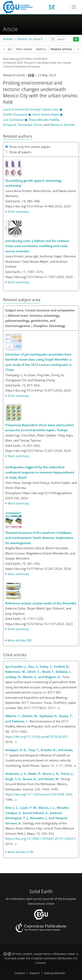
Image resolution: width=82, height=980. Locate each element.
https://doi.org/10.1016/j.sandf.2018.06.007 (36, 737)
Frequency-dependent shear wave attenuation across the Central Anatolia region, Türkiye (40, 428)
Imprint (35, 973)
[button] (53, 39)
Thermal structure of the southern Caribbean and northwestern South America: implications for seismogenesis (39, 538)
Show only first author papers (28, 147)
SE (52, 7)
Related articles (61, 49)
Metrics (41, 49)
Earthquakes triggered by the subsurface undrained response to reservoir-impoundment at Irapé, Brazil (40, 472)
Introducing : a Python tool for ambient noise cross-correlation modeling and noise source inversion (37, 246)
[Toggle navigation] (74, 7)
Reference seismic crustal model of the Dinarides (41, 603)
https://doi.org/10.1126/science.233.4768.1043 (39, 794)
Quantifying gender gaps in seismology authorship (33, 183)
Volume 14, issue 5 (30, 39)
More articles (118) (20, 852)
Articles (8, 39)
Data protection (55, 973)
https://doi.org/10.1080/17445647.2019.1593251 (40, 839)
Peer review (24, 49)
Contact (20, 973)
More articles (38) (19, 640)
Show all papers (18, 152)
